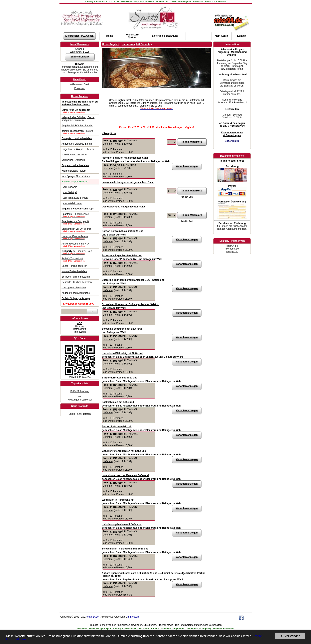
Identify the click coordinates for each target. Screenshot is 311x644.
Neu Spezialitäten (76, 176)
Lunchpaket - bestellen (74, 288)
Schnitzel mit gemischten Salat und (122, 256)
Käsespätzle (109, 133)
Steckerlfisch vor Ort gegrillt (80, 230)
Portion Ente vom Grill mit (117, 427)
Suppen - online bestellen (75, 165)
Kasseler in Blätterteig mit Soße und (123, 353)
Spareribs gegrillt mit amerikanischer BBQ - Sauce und (133, 280)
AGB (80, 323)
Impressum (80, 332)
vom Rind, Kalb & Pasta (76, 198)
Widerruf (80, 326)
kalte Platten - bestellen (74, 155)
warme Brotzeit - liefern (74, 171)
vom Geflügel (70, 192)
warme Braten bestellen (74, 271)
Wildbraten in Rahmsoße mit (118, 500)
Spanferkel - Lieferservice (80, 215)
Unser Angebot (80, 96)
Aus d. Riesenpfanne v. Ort (80, 245)
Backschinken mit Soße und (118, 402)
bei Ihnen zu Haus (80, 252)
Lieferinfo (108, 144)
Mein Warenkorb (80, 44)
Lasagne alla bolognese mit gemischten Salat (128, 182)
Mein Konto (80, 79)
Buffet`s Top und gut (80, 260)
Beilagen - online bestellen (76, 277)
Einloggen (80, 88)
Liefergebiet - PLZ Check (79, 36)
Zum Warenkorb (80, 57)
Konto (221, 36)
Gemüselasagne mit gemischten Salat (123, 207)
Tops (78, 209)
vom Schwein (70, 187)
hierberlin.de (232, 249)
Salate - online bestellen (74, 266)
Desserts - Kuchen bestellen (77, 282)
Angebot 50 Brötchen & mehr (77, 126)
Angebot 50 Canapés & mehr (77, 144)
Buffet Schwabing (80, 391)
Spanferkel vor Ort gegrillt (80, 222)
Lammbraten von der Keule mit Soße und (125, 475)
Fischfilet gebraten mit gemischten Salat (125, 158)
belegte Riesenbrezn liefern (80, 132)
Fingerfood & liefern (78, 149)
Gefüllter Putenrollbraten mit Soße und (124, 451)
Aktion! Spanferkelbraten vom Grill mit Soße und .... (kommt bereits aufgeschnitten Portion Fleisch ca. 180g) (154, 575)
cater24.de (232, 246)
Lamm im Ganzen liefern (80, 237)
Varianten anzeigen (187, 166)
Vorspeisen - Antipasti (73, 160)
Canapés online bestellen (77, 138)
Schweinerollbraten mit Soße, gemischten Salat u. (130, 304)
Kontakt (242, 36)
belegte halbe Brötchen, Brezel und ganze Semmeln (78, 119)
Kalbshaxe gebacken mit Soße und (122, 524)
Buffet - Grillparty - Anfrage (76, 298)
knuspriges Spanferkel (80, 400)
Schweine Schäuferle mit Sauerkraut (123, 329)
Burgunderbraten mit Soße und (120, 378)
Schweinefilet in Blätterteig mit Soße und (125, 549)
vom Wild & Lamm (73, 203)
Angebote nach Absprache (76, 293)
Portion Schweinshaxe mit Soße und (123, 231)
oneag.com (232, 252)
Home (110, 36)
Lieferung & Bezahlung (165, 36)
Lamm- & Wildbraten (80, 414)
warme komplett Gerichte (75, 182)
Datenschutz (80, 329)
